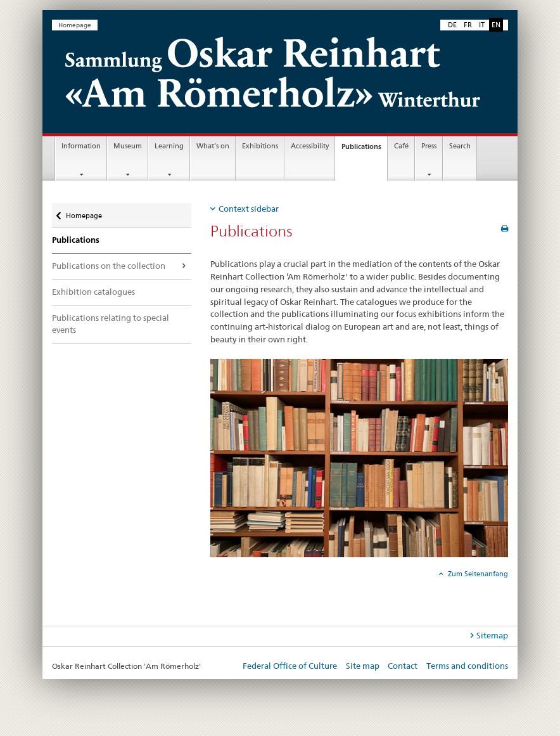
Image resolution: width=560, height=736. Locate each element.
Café (401, 146)
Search (460, 146)
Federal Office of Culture (290, 666)
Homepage (75, 25)
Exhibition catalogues (93, 292)
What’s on (213, 146)
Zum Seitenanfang (477, 574)
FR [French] (468, 25)
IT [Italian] (482, 25)
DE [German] (452, 25)
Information (81, 146)
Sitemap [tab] (492, 635)
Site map (363, 666)
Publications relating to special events (111, 324)
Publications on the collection (109, 266)
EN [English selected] (496, 25)
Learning (169, 146)
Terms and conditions (467, 666)
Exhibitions (260, 146)
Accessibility (310, 146)
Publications (364, 150)
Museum (128, 146)
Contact (403, 666)
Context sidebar (249, 209)
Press (429, 146)
